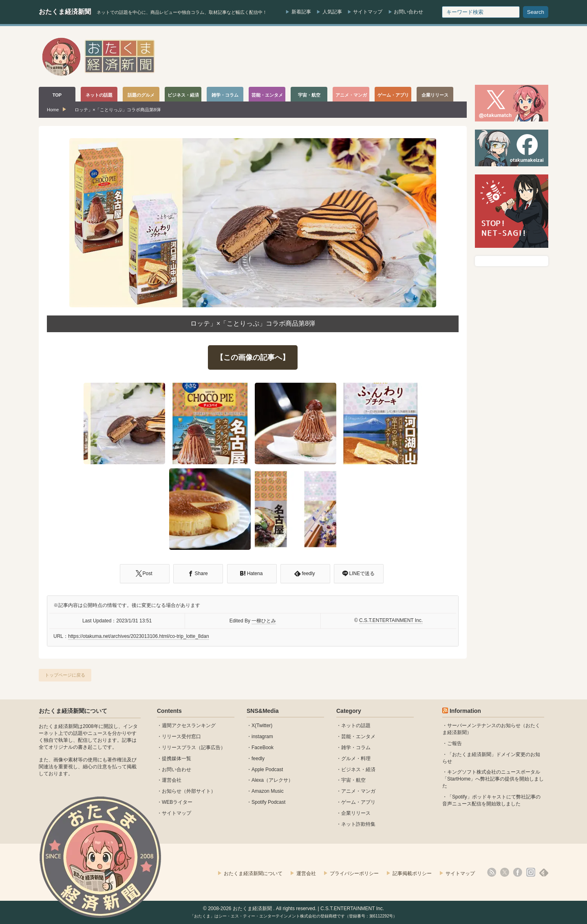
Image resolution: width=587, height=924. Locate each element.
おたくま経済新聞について (73, 711)
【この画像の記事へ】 (253, 357)
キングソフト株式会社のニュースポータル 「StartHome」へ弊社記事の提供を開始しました (493, 779)
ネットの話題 (356, 726)
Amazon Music (268, 791)
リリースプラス (179, 748)
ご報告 (455, 743)
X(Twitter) (262, 726)
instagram (262, 737)
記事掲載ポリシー (412, 873)
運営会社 (172, 780)
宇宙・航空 (353, 780)
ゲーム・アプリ (358, 802)
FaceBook (263, 748)
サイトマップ (368, 12)
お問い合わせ (408, 12)
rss (492, 872)
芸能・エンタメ (358, 737)
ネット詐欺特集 (358, 824)
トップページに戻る (65, 675)
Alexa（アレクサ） (272, 780)
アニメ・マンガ (358, 791)
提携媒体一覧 (177, 759)
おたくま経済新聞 (65, 12)
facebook (518, 872)
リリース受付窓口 (181, 737)
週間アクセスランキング (189, 726)
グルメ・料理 (356, 759)
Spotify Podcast (268, 802)
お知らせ (172, 791)
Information (465, 711)
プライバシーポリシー (354, 873)
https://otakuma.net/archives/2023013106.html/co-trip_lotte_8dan (139, 636)
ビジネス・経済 (358, 770)
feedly (258, 759)
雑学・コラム (356, 748)
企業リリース (356, 813)
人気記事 (332, 12)
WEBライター (177, 802)
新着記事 (301, 12)
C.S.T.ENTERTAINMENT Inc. (391, 620)
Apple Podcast (267, 770)
